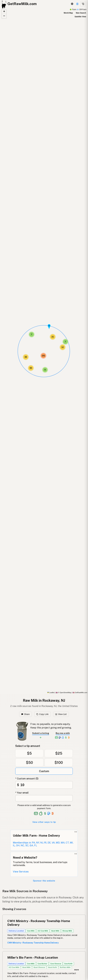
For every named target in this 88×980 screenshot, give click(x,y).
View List (61, 714)
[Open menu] (83, 4)
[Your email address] (44, 798)
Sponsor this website (44, 881)
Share (25, 714)
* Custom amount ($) (27, 779)
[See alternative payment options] (49, 813)
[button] (49, 327)
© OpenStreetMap (63, 693)
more (77, 970)
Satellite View (80, 17)
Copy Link (42, 714)
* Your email (22, 793)
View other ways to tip (44, 822)
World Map (68, 13)
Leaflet (51, 693)
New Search (81, 13)
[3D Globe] (72, 4)
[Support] (77, 4)
